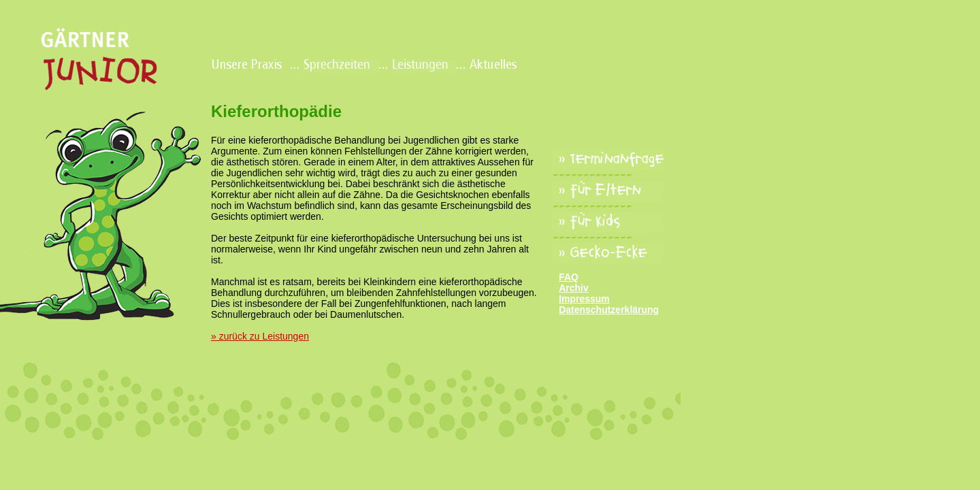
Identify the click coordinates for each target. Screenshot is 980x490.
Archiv (574, 288)
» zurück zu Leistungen (260, 336)
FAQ (569, 277)
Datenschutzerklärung (609, 310)
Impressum (584, 299)
